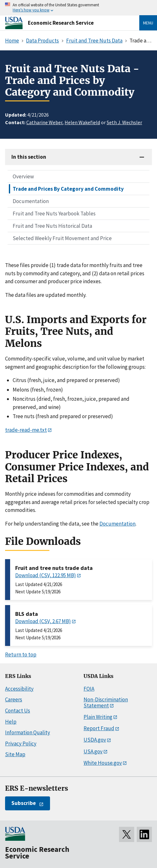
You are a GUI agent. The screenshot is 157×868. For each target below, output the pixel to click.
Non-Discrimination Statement (106, 702)
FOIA (89, 689)
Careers (14, 699)
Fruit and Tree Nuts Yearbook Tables (54, 214)
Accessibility (19, 689)
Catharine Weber (44, 122)
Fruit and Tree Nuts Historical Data (52, 226)
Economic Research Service (61, 23)
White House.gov (103, 763)
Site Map (15, 754)
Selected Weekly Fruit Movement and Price (62, 238)
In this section (29, 157)
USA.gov (93, 751)
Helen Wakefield (82, 122)
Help (11, 722)
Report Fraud (99, 728)
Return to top (21, 654)
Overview (23, 176)
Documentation (31, 201)
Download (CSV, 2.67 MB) (43, 621)
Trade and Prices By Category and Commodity (68, 189)
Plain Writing (98, 717)
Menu (148, 23)
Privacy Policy (21, 744)
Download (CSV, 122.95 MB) (46, 575)
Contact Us (18, 711)
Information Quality (28, 732)
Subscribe (24, 803)
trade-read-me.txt (26, 430)
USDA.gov (95, 740)
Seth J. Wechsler (124, 122)
